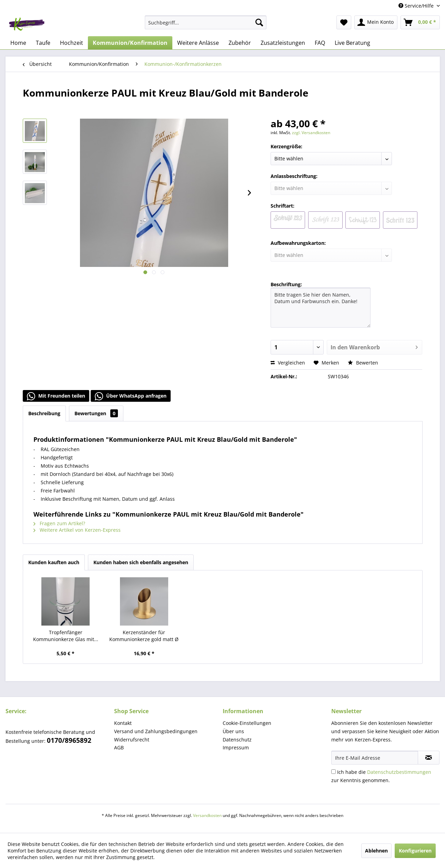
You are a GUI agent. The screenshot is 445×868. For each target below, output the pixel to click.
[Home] (18, 43)
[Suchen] (259, 22)
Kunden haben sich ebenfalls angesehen (141, 562)
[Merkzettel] (344, 22)
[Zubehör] (240, 43)
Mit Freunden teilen (56, 396)
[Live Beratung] (352, 43)
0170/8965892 (69, 740)
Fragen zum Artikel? (59, 523)
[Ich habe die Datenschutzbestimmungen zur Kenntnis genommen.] (333, 772)
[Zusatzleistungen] (283, 43)
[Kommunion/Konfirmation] (130, 43)
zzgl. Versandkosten (311, 133)
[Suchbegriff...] (206, 22)
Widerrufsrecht (132, 740)
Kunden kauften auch (54, 562)
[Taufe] (43, 43)
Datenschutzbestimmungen (399, 772)
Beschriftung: (286, 284)
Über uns (233, 731)
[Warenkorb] (420, 22)
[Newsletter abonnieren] (429, 758)
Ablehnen (376, 851)
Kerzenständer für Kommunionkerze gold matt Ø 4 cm (144, 636)
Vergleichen (288, 363)
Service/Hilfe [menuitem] (417, 6)
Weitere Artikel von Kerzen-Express (77, 530)
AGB (119, 747)
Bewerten (363, 363)
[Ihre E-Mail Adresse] (375, 758)
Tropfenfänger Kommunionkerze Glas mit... (66, 636)
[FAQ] (320, 43)
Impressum (236, 747)
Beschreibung (44, 413)
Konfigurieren (415, 851)
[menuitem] (206, 22)
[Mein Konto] (376, 22)
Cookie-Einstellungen (247, 723)
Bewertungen (96, 413)
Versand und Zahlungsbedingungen (156, 731)
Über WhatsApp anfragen (131, 396)
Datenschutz (237, 740)
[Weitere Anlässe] (198, 43)
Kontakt (123, 723)
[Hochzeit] (72, 43)
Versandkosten (207, 815)
